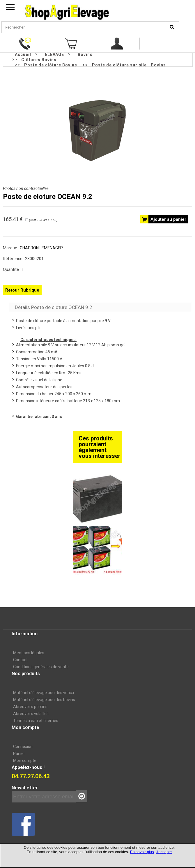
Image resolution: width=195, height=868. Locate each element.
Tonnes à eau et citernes (36, 721)
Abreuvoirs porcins (30, 707)
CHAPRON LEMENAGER (41, 248)
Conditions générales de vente (41, 667)
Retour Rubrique (22, 290)
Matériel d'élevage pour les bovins (44, 700)
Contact (20, 660)
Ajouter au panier (168, 219)
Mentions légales (29, 653)
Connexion (23, 747)
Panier (19, 754)
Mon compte (25, 761)
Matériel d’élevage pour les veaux (44, 693)
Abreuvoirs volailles (31, 714)
